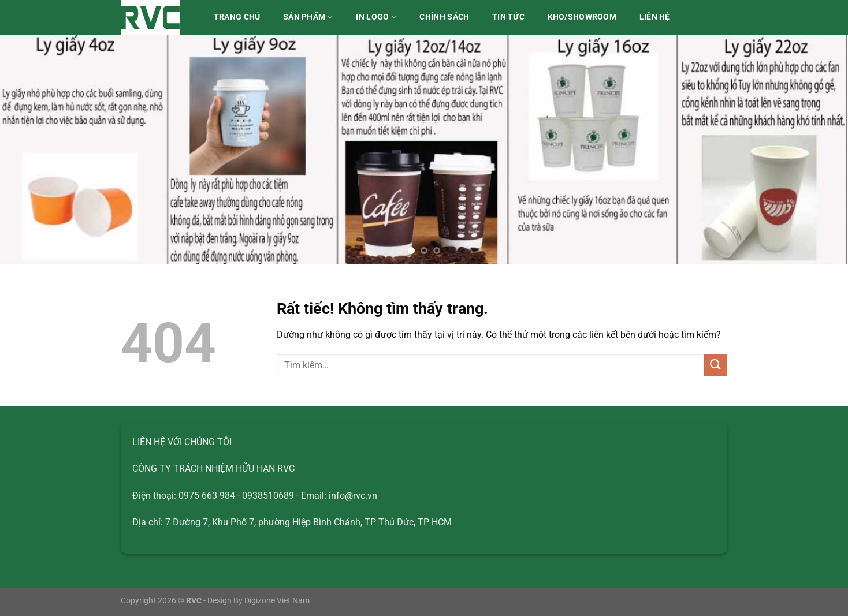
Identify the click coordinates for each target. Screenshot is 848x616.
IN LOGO (376, 17)
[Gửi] (716, 365)
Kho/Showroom (582, 17)
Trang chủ (237, 17)
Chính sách (444, 17)
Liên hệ (655, 17)
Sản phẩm (308, 17)
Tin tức (508, 17)
